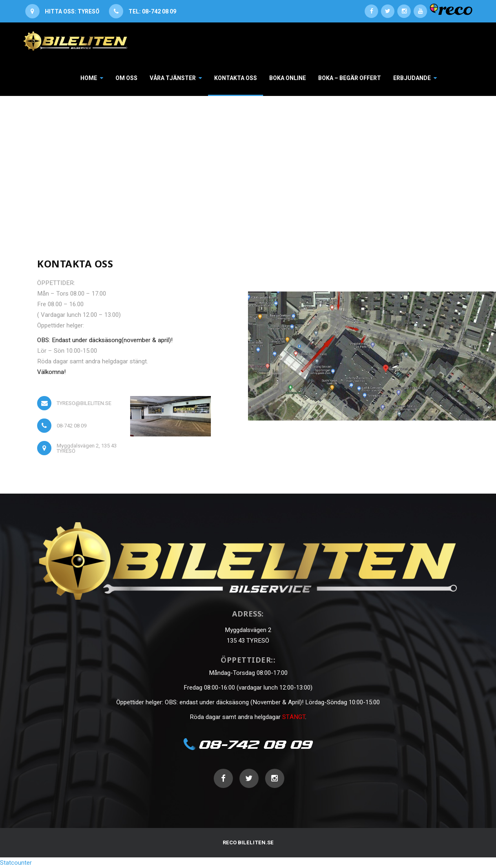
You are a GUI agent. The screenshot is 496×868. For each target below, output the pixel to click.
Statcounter (16, 863)
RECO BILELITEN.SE (248, 842)
